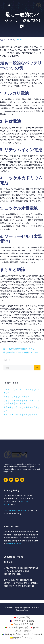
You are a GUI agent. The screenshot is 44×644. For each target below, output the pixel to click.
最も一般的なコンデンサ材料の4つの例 (21, 352)
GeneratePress (22, 610)
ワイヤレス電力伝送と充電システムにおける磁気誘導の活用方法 (21, 402)
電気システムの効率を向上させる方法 (20, 414)
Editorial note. (14, 544)
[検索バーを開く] (9, 5)
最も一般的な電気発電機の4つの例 (19, 349)
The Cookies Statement (15, 511)
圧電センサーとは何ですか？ (16, 397)
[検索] (37, 368)
